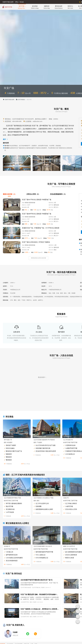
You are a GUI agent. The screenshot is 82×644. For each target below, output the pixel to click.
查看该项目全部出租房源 (38, 258)
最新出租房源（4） (10, 194)
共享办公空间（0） (33, 194)
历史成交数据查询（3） (58, 194)
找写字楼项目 (20, 100)
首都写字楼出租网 (9, 100)
